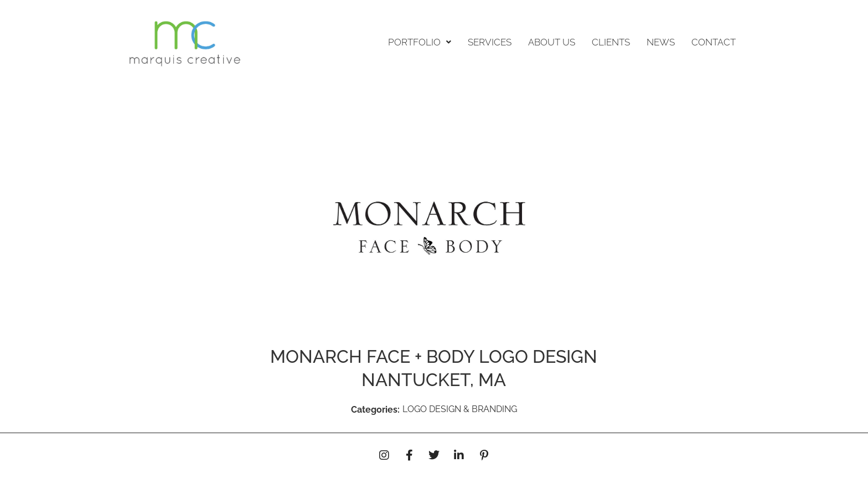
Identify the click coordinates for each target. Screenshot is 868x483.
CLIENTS (611, 42)
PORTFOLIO (420, 42)
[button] (420, 42)
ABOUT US (552, 42)
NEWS (661, 42)
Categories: (375, 410)
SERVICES (490, 42)
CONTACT (714, 42)
